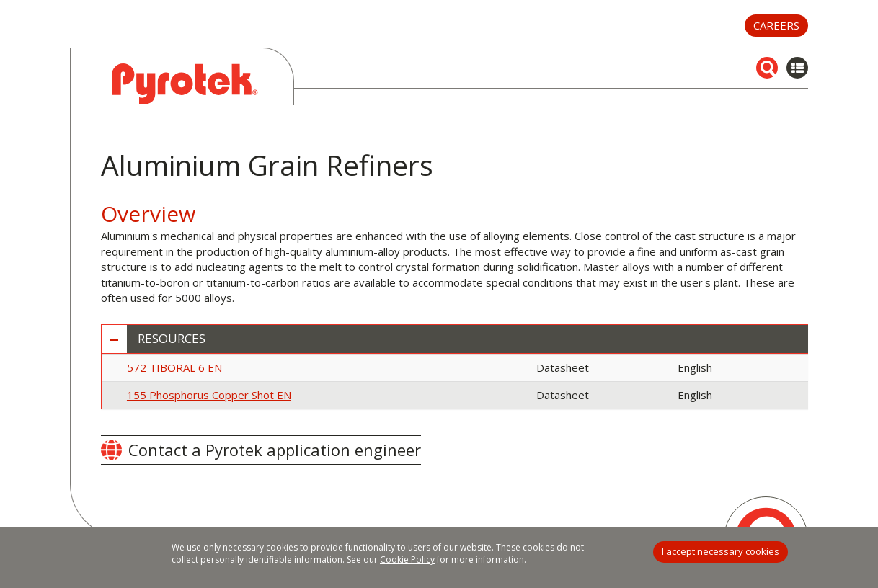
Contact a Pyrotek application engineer (275, 450)
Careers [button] (776, 25)
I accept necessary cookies (720, 551)
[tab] (455, 339)
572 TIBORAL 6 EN (174, 367)
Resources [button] (172, 339)
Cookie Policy (407, 560)
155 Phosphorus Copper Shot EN (209, 395)
